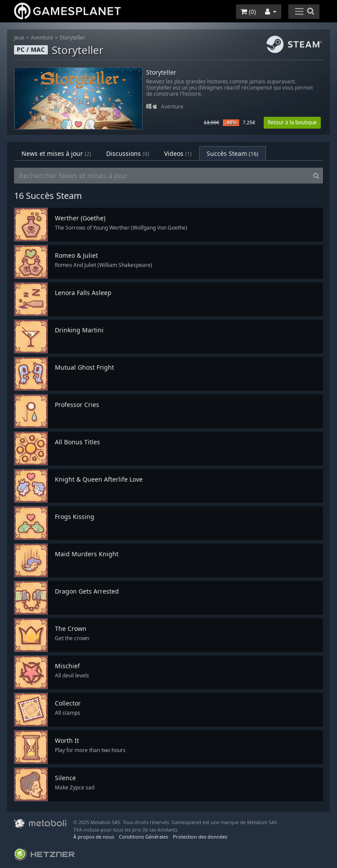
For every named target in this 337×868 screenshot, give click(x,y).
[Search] (316, 176)
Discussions (128, 153)
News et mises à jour (56, 153)
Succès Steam (233, 153)
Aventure (42, 38)
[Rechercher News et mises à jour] (162, 176)
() (248, 12)
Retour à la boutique (292, 122)
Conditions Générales (143, 837)
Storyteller (72, 38)
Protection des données (200, 837)
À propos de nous (94, 837)
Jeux (19, 38)
